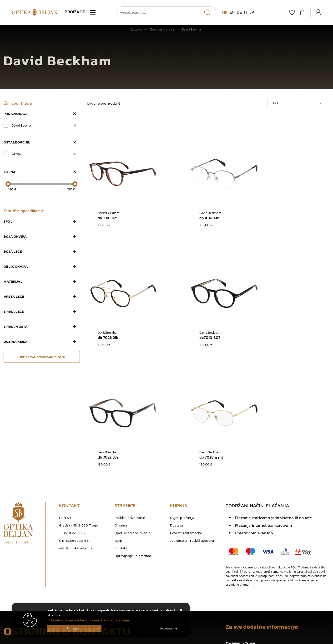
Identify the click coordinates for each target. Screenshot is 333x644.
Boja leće (13, 251)
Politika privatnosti (130, 407)
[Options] (169, 629)
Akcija (44, 154)
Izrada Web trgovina (61, 639)
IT (246, 12)
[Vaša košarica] (303, 12)
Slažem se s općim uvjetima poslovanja (39, 586)
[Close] (74, 628)
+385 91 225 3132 (72, 422)
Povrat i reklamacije (186, 422)
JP (252, 12)
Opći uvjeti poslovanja (132, 422)
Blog (118, 430)
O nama (121, 415)
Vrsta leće (14, 296)
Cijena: (10, 172)
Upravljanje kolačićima (133, 445)
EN (232, 12)
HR (225, 12)
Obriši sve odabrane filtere (42, 357)
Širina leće (14, 311)
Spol (8, 221)
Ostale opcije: (17, 142)
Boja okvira (15, 236)
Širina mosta (16, 326)
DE (239, 12)
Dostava (177, 415)
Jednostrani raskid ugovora (192, 430)
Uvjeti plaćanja (182, 407)
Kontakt (121, 437)
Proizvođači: (15, 114)
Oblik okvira (16, 266)
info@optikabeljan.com (78, 437)
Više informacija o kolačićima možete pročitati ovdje (88, 620)
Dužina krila (16, 341)
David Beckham (44, 125)
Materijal (13, 281)
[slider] (8, 184)
